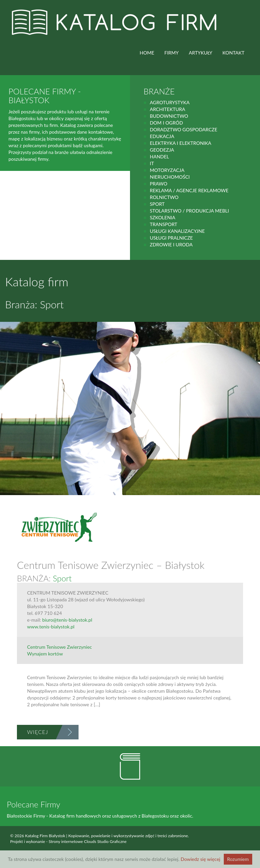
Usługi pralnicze (171, 238)
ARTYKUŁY (201, 53)
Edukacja (162, 136)
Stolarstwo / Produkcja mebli (189, 211)
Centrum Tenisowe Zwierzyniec (60, 647)
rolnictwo (164, 197)
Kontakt (233, 53)
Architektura (167, 109)
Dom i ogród (166, 123)
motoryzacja (167, 170)
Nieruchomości (170, 177)
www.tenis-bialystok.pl (51, 627)
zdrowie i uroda (171, 244)
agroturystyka (170, 102)
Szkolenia (162, 217)
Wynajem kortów (45, 654)
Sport (157, 204)
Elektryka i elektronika (180, 143)
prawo (158, 184)
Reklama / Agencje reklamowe (189, 190)
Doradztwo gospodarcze (183, 129)
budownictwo (169, 116)
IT (152, 163)
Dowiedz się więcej (201, 859)
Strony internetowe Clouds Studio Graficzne (88, 841)
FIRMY (172, 53)
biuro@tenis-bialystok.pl (67, 620)
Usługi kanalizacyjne (177, 231)
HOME (147, 53)
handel (159, 157)
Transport (163, 224)
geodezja (162, 150)
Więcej (38, 732)
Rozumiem (238, 859)
